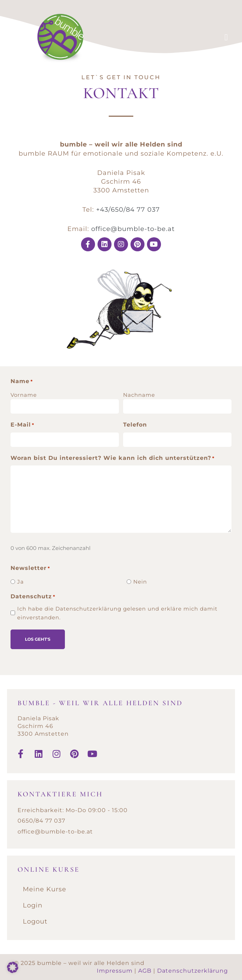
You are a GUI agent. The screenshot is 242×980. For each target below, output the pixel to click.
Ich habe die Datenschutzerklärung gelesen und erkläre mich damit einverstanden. (117, 613)
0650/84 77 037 (41, 821)
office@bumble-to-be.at (133, 229)
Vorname (24, 395)
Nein (140, 581)
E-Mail (22, 425)
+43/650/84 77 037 (128, 210)
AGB (145, 971)
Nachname (139, 395)
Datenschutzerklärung (193, 971)
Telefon (135, 425)
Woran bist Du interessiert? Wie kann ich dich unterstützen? (113, 458)
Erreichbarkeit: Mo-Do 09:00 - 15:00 (73, 810)
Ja (21, 581)
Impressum (115, 971)
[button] (13, 967)
